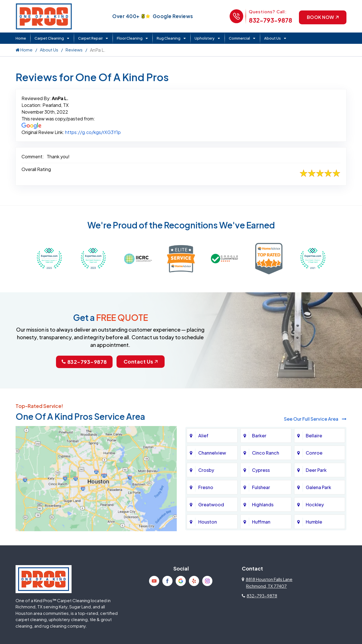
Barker (259, 435)
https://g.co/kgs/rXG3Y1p (93, 132)
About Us (272, 38)
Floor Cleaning (130, 38)
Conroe (314, 452)
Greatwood (211, 504)
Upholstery (205, 38)
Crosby (206, 470)
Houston (208, 521)
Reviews (74, 50)
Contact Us (141, 361)
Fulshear (261, 487)
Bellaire (314, 435)
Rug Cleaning (169, 38)
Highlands (263, 504)
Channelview (212, 452)
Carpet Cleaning (49, 38)
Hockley (315, 504)
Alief (203, 435)
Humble (314, 521)
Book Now (322, 17)
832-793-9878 (270, 20)
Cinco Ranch (266, 452)
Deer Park (316, 470)
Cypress (261, 470)
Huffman (261, 521)
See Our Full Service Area (315, 419)
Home (21, 38)
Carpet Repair (90, 38)
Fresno (206, 487)
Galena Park (318, 487)
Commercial (239, 38)
